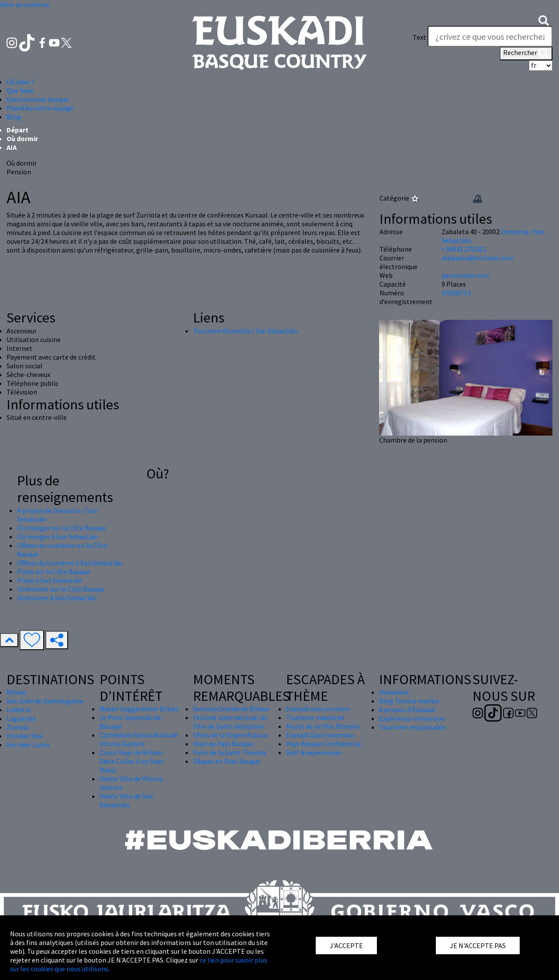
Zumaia (18, 727)
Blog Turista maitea (409, 701)
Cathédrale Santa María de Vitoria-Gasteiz (139, 739)
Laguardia (21, 718)
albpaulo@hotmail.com (477, 258)
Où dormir (22, 139)
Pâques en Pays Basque (227, 761)
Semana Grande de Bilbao (231, 709)
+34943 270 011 (464, 249)
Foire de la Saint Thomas (230, 752)
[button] (544, 20)
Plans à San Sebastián (50, 580)
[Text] (490, 36)
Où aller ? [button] (21, 82)
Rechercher (526, 53)
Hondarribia (24, 736)
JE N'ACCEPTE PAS (478, 945)
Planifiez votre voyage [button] (40, 108)
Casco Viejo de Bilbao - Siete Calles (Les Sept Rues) (133, 761)
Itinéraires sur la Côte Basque (61, 589)
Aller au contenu (24, 4)
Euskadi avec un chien (318, 709)
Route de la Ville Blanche (323, 726)
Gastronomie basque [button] (38, 99)
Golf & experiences (314, 752)
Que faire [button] (20, 90)
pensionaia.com (465, 275)
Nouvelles (394, 692)
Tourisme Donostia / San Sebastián (245, 331)
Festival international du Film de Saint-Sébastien (230, 722)
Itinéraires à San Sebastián (57, 598)
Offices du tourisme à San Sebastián (70, 563)
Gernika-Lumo (28, 745)
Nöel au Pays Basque (223, 744)
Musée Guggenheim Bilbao (139, 709)
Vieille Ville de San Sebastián (126, 800)
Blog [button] (14, 117)
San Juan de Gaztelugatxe (45, 701)
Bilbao (16, 692)
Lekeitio (19, 710)
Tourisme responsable (412, 727)
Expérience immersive (412, 718)
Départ (17, 130)
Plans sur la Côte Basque (53, 571)
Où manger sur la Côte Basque (62, 528)
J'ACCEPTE (346, 945)
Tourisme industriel (315, 717)
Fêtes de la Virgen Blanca (230, 735)
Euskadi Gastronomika (320, 735)
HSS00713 (456, 293)
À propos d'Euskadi (407, 710)
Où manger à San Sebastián (58, 537)
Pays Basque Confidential (324, 744)
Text (419, 37)
